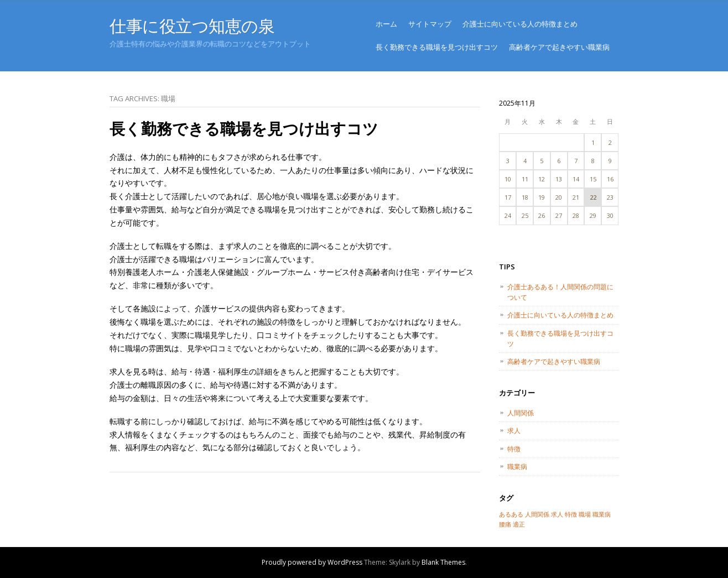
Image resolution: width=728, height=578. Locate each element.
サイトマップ (430, 24)
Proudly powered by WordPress (312, 562)
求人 (514, 431)
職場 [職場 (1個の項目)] (585, 514)
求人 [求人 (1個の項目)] (557, 514)
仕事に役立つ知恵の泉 (192, 26)
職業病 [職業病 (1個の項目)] (602, 514)
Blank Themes (443, 562)
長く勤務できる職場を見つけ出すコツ (437, 47)
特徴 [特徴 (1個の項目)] (571, 514)
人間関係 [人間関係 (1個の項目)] (537, 514)
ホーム (386, 24)
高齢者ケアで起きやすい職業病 (559, 47)
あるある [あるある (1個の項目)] (511, 514)
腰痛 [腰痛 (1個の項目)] (505, 524)
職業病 (517, 467)
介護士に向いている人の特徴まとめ (520, 24)
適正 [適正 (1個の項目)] (519, 524)
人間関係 (521, 413)
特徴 (514, 449)
